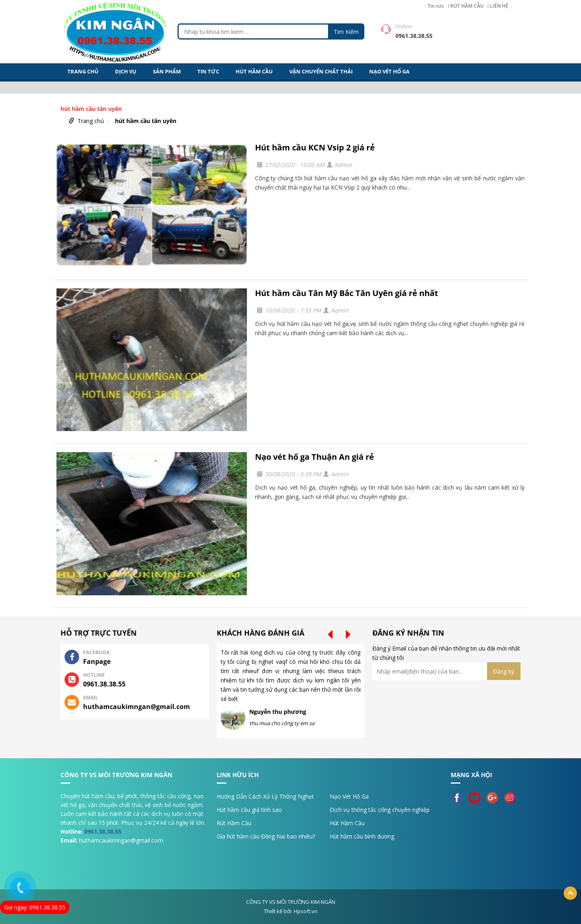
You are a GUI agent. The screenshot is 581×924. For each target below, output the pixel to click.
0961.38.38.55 (103, 831)
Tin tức (436, 6)
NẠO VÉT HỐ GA (389, 71)
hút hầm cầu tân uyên (146, 121)
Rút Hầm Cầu (234, 823)
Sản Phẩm (167, 71)
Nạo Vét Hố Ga (349, 796)
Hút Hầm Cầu (347, 823)
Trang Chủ (83, 71)
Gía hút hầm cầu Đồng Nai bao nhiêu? (266, 836)
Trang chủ (91, 121)
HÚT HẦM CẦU (254, 71)
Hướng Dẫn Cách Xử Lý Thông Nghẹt (265, 796)
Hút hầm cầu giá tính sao (249, 810)
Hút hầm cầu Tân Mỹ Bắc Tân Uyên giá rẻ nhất (347, 293)
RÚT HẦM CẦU (467, 6)
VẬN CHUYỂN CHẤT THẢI (321, 71)
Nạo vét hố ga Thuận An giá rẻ (315, 457)
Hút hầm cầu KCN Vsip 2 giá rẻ (315, 147)
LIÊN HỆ (499, 6)
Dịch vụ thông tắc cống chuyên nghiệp (380, 810)
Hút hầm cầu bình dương (362, 836)
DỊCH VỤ (126, 71)
